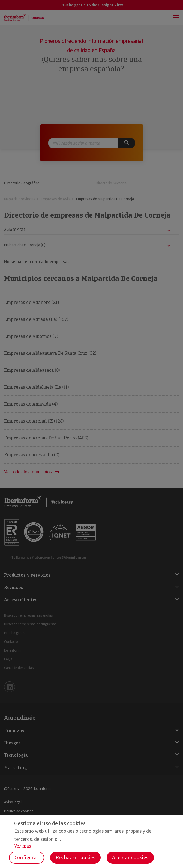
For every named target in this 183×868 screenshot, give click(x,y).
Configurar (27, 857)
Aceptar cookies (130, 857)
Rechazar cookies (75, 857)
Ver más (23, 846)
